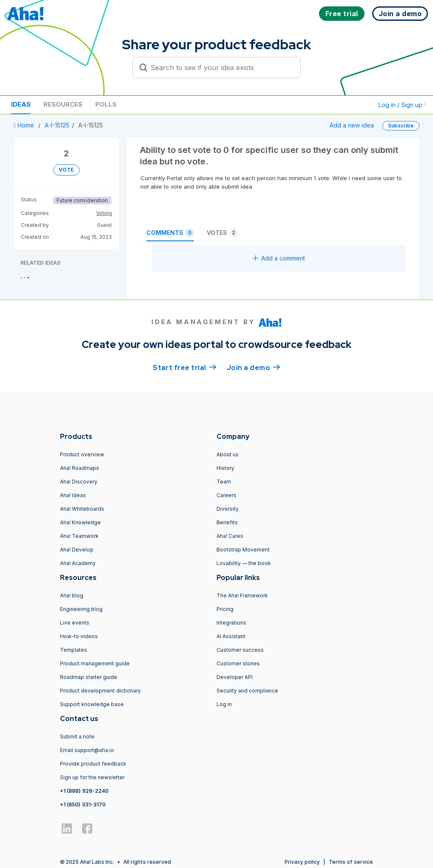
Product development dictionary (100, 691)
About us (228, 454)
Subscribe (401, 126)
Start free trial (185, 367)
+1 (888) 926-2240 (84, 791)
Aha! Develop (77, 550)
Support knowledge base (92, 704)
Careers (226, 495)
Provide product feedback (93, 764)
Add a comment (279, 258)
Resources (63, 104)
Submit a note (77, 737)
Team (224, 482)
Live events (75, 623)
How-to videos (79, 636)
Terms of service (351, 862)
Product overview (82, 454)
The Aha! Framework (242, 595)
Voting (104, 213)
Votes (222, 233)
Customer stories (238, 663)
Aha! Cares (230, 536)
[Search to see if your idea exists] (220, 68)
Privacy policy (302, 862)
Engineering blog (81, 609)
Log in (224, 704)
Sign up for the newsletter (92, 777)
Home (25, 125)
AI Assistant (231, 636)
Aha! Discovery (79, 482)
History (225, 468)
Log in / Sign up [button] (402, 105)
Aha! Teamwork (79, 536)
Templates (74, 650)
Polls (106, 104)
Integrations (231, 623)
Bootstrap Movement (243, 550)
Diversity (228, 509)
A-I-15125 (57, 125)
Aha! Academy (78, 563)
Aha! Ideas (73, 495)
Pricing (225, 609)
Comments (170, 233)
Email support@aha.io (87, 750)
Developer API (235, 677)
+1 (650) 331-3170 (83, 804)
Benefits (227, 522)
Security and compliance (247, 691)
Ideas (21, 104)
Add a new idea (352, 125)
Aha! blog (72, 595)
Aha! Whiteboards (82, 509)
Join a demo (254, 367)
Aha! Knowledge (80, 522)
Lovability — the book (244, 563)
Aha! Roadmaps (80, 468)
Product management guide (95, 663)
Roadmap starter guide (89, 677)
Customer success (240, 650)
